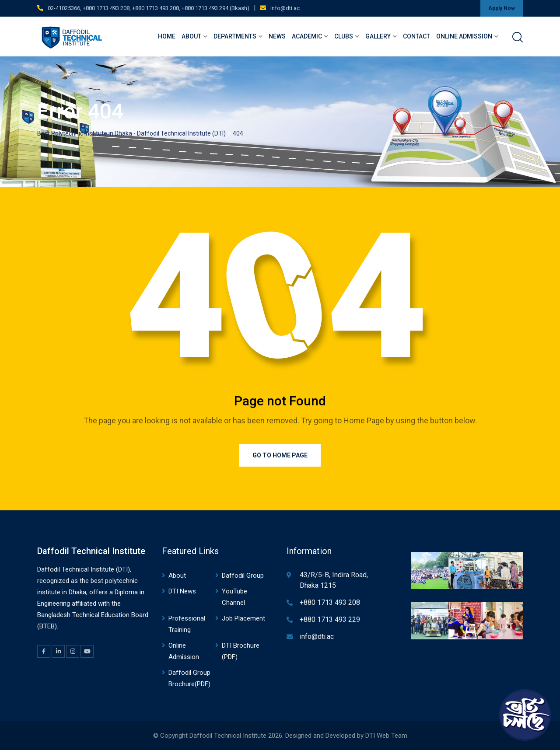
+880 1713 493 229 (330, 619)
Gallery (378, 36)
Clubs (344, 36)
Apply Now (502, 8)
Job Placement (243, 618)
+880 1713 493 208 (330, 602)
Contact (416, 36)
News (277, 36)
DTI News (182, 591)
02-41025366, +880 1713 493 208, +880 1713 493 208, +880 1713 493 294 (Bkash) (149, 8)
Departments (235, 36)
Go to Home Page (280, 455)
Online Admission (464, 36)
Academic (307, 36)
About (191, 36)
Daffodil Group (243, 576)
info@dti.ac (285, 8)
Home (167, 36)
